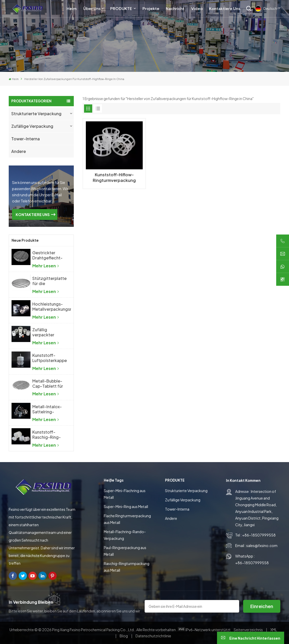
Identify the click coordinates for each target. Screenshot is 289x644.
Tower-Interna (25, 139)
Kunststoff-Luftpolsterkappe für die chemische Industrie (50, 358)
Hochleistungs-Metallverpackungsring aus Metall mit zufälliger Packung (52, 307)
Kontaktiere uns (225, 8)
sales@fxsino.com (262, 545)
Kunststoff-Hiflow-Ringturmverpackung (114, 177)
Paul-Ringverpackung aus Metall (125, 551)
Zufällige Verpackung (32, 126)
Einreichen (262, 606)
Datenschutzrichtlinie (153, 636)
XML (274, 630)
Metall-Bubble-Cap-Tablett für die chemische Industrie (48, 384)
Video (197, 8)
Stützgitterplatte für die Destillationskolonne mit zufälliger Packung (52, 281)
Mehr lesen (46, 266)
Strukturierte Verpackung (36, 114)
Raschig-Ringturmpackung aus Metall (127, 567)
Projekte (151, 8)
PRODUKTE (121, 8)
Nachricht (175, 8)
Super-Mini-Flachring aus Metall (125, 494)
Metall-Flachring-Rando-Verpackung (125, 535)
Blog (124, 636)
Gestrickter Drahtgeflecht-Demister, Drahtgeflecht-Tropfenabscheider (51, 255)
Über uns (92, 8)
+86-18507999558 (259, 535)
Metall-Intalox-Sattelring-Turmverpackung (49, 409)
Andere (19, 151)
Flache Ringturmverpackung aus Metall (127, 519)
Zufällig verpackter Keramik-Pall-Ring (46, 332)
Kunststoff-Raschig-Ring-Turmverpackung (49, 435)
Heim (72, 8)
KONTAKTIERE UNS (33, 214)
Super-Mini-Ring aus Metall (126, 506)
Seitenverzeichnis (249, 630)
